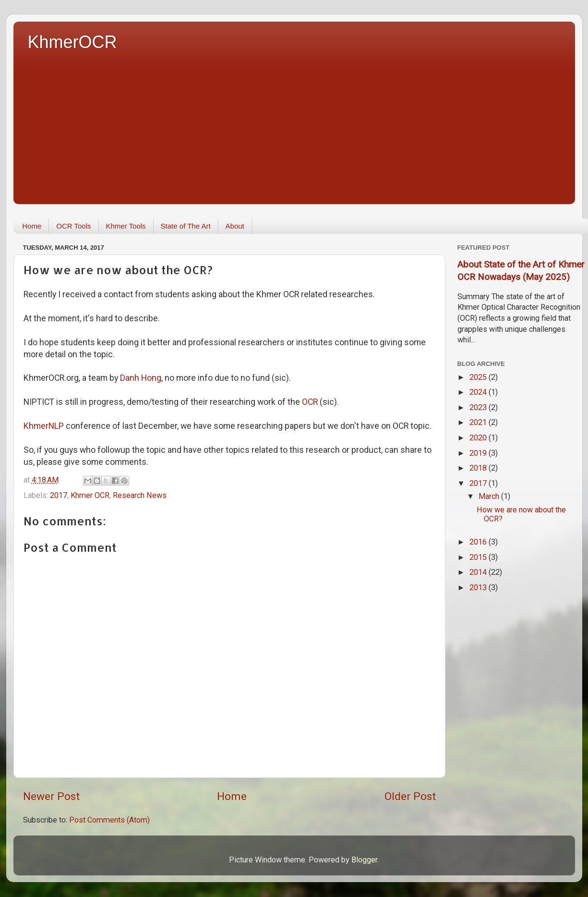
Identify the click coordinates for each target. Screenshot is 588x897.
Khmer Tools (126, 226)
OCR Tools (73, 226)
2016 (479, 542)
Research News (140, 495)
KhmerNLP (44, 426)
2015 (479, 557)
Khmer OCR (90, 495)
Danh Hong (141, 378)
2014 (479, 572)
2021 (479, 422)
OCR (310, 402)
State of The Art (186, 226)
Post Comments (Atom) (109, 820)
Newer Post (51, 796)
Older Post (410, 796)
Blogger (364, 860)
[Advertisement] (301, 125)
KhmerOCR (72, 42)
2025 (479, 377)
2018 (479, 468)
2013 (479, 588)
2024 (479, 392)
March (490, 496)
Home (32, 226)
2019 (479, 453)
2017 (59, 495)
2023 (479, 407)
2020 (479, 438)
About (235, 226)
